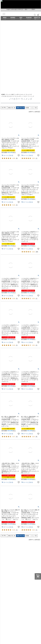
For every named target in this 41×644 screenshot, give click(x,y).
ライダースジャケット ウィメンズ (11, 96)
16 (37, 252)
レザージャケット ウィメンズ (24, 95)
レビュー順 (34, 108)
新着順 (27, 108)
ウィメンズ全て (10, 95)
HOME (3, 95)
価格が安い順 (12, 108)
